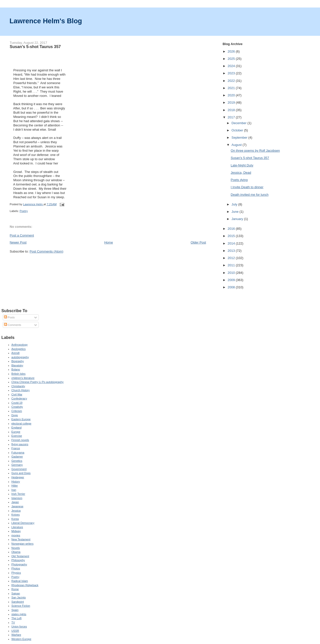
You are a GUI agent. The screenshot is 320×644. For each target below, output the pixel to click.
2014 (232, 243)
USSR (15, 631)
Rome (15, 589)
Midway (16, 531)
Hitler (15, 486)
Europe (16, 432)
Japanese (17, 506)
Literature (17, 527)
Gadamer (17, 457)
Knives (16, 515)
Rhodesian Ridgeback (25, 585)
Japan (15, 502)
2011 (232, 265)
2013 (232, 251)
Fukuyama (18, 453)
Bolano (16, 369)
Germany (17, 465)
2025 (232, 59)
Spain (15, 610)
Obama (16, 552)
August (237, 145)
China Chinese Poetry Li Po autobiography (38, 382)
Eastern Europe (21, 419)
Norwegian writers (22, 544)
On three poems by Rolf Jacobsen (255, 151)
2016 (232, 229)
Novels (16, 548)
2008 (232, 287)
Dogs (15, 415)
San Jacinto (19, 597)
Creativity (17, 407)
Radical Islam (20, 581)
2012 (232, 258)
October (238, 130)
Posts (9, 317)
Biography (18, 361)
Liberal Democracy (23, 523)
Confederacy (19, 398)
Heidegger (18, 477)
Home (109, 242)
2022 (232, 81)
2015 (232, 236)
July (235, 204)
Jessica (16, 511)
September (240, 138)
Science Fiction (21, 606)
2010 (232, 273)
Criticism (17, 411)
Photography (19, 564)
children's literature (23, 378)
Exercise (17, 436)
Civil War (17, 394)
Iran (14, 490)
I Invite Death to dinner (247, 187)
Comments (12, 325)
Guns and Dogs (21, 473)
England (17, 427)
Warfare (16, 635)
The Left (17, 618)
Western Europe (21, 639)
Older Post (198, 242)
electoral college (21, 423)
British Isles (18, 374)
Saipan (16, 593)
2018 (232, 110)
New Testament (21, 539)
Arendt (16, 353)
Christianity (18, 386)
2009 (232, 280)
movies (16, 535)
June (235, 212)
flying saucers (20, 444)
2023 (232, 73)
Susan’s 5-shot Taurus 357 (250, 158)
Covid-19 (17, 403)
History (16, 482)
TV (13, 622)
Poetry (24, 211)
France (16, 448)
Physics (16, 573)
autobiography (20, 357)
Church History (21, 390)
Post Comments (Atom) (46, 251)
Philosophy (18, 560)
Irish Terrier (18, 494)
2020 (232, 95)
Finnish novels (20, 440)
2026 (232, 51)
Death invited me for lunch (250, 195)
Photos (16, 568)
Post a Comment (22, 235)
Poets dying (239, 180)
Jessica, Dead (241, 173)
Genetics (17, 461)
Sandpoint (18, 602)
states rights (19, 614)
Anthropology (20, 345)
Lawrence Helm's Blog (46, 21)
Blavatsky (17, 365)
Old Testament (20, 556)
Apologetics (19, 349)
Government (19, 469)
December (239, 123)
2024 (232, 66)
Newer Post (18, 242)
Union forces (19, 626)
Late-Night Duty (242, 165)
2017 (232, 117)
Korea (15, 519)
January (238, 219)
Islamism (17, 498)
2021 (232, 88)
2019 (232, 102)
